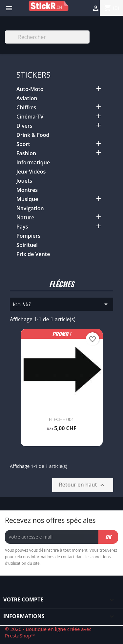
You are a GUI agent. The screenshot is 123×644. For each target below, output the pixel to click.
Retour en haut (83, 485)
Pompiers (28, 236)
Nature (25, 218)
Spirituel (27, 245)
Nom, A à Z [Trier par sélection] (61, 304)
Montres (27, 190)
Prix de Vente (33, 254)
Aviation (27, 98)
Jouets (24, 181)
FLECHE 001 (61, 419)
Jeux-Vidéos (31, 172)
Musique (27, 199)
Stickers (33, 74)
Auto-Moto (30, 89)
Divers (24, 126)
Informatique (33, 163)
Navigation (30, 208)
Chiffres (26, 108)
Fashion (26, 153)
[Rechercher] (47, 37)
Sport (23, 144)
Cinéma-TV (30, 117)
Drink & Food (33, 135)
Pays (22, 227)
